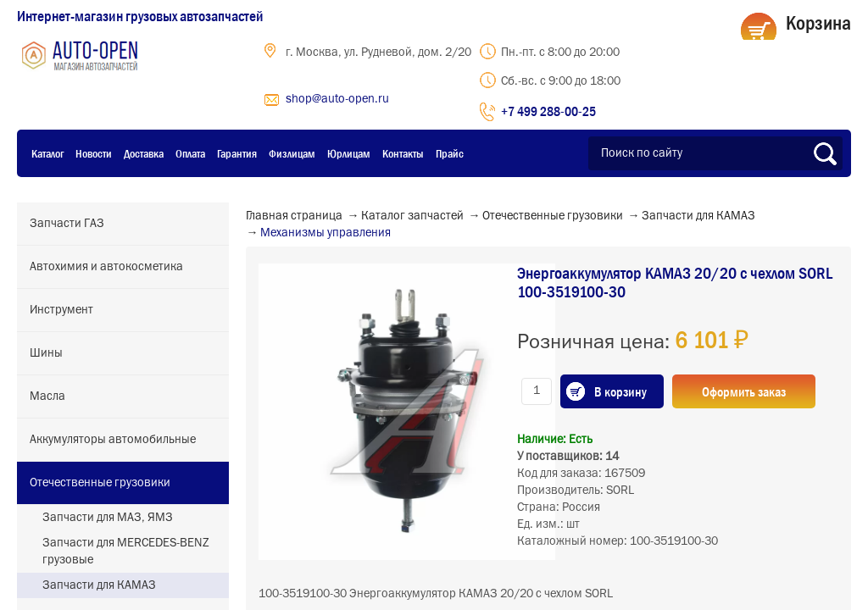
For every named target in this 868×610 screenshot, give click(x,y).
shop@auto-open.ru (337, 99)
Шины (46, 353)
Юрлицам (349, 153)
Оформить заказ (744, 391)
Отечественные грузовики (100, 483)
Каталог (47, 153)
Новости (94, 153)
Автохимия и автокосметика (106, 267)
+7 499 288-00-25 (548, 111)
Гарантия (237, 153)
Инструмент (61, 310)
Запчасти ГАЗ (67, 224)
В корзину (620, 391)
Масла (47, 396)
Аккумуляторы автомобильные (113, 440)
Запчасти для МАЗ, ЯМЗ (108, 518)
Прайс (450, 153)
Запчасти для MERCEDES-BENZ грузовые (126, 552)
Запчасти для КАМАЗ (99, 585)
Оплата (190, 153)
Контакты (403, 153)
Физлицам (292, 153)
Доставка (144, 153)
